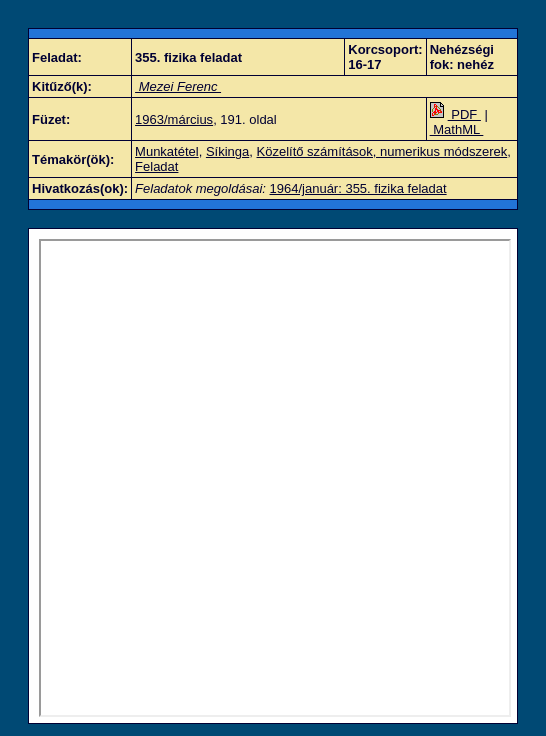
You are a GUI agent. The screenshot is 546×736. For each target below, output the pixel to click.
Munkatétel (167, 151)
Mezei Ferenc (178, 86)
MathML (457, 129)
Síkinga (227, 151)
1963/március (174, 119)
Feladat (156, 166)
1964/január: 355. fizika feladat (358, 188)
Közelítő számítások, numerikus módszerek (382, 151)
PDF (455, 114)
